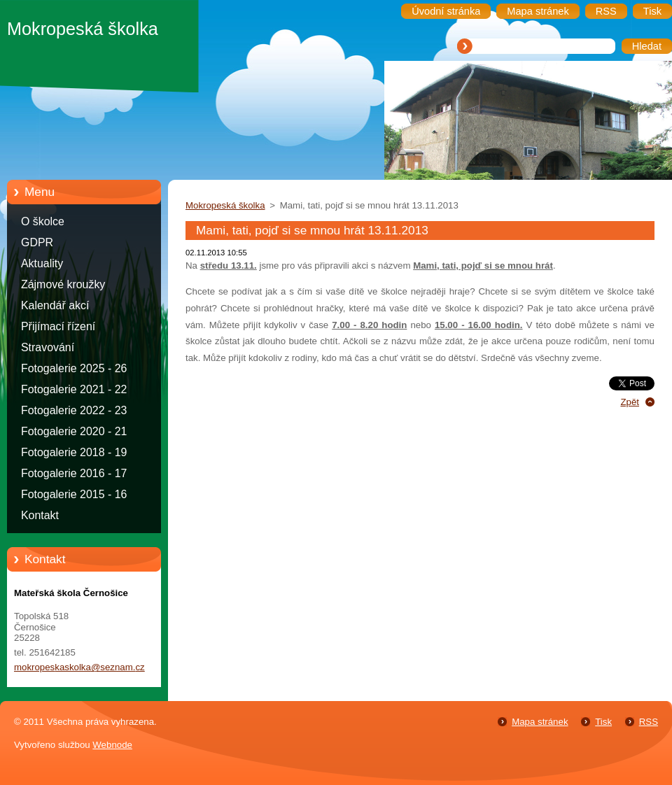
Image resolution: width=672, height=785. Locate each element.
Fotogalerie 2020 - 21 (74, 431)
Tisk (603, 722)
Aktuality (42, 263)
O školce (43, 221)
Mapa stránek (540, 722)
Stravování (48, 347)
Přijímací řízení (58, 326)
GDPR (37, 242)
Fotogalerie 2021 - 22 (74, 389)
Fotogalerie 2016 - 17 (74, 473)
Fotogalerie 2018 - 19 (74, 452)
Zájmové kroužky (63, 284)
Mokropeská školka (225, 205)
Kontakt (40, 515)
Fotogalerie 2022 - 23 (74, 410)
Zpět (630, 402)
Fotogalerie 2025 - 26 (74, 368)
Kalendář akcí (55, 305)
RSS (649, 722)
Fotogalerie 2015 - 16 (74, 494)
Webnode (112, 745)
